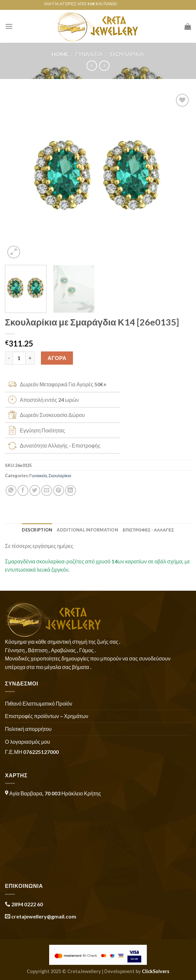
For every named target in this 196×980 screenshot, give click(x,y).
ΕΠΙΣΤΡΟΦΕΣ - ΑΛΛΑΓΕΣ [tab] (148, 530)
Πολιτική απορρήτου (28, 729)
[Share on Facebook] (23, 490)
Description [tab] (37, 530)
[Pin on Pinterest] (59, 490)
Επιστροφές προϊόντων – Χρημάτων (47, 716)
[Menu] (9, 26)
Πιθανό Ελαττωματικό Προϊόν (39, 703)
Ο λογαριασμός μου (28, 742)
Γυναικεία (89, 54)
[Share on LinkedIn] (70, 490)
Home (60, 54)
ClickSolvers (156, 971)
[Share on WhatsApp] (11, 490)
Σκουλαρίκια (127, 54)
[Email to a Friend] (47, 490)
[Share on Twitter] (35, 490)
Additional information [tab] (87, 530)
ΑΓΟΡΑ (57, 358)
